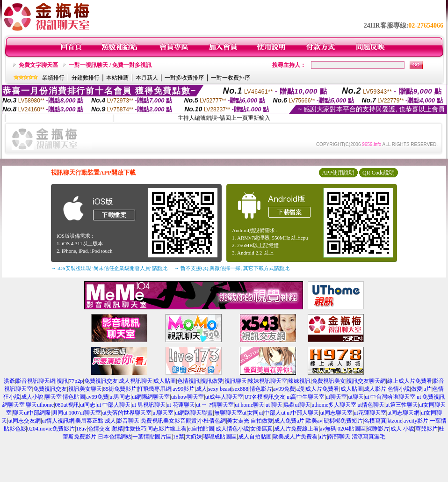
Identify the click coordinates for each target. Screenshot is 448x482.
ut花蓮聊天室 (370, 413)
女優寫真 (261, 429)
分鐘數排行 (86, 78)
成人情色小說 (232, 429)
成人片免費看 (322, 389)
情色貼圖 (74, 397)
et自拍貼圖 (201, 429)
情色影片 (261, 389)
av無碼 (328, 429)
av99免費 (284, 389)
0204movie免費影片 (51, 429)
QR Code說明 (379, 173)
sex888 (240, 389)
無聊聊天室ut (230, 413)
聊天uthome (40, 405)
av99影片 (184, 389)
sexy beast (220, 389)
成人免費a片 (289, 421)
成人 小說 (402, 429)
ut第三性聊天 (401, 405)
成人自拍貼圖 (255, 437)
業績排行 (53, 78)
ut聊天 (356, 397)
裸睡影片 (378, 429)
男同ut (60, 413)
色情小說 (399, 389)
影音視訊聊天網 (36, 381)
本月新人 (147, 78)
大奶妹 (194, 437)
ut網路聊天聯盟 (194, 413)
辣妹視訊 (299, 381)
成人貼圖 (165, 381)
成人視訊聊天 (136, 381)
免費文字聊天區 (38, 65)
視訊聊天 (236, 381)
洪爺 (9, 381)
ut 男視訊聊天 (149, 405)
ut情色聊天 (371, 405)
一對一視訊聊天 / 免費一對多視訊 (110, 65)
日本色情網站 (115, 437)
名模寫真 (375, 421)
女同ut (255, 413)
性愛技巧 (135, 429)
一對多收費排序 (184, 78)
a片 (427, 389)
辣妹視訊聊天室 (267, 381)
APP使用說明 (338, 173)
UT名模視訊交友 (265, 397)
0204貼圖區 (352, 429)
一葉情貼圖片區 (152, 437)
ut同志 (88, 405)
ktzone (395, 421)
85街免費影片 (120, 389)
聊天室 (53, 397)
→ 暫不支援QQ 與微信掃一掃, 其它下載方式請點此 (232, 268)
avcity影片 (416, 421)
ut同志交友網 (25, 421)
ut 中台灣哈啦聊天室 (390, 397)
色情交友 (99, 429)
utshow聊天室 (188, 397)
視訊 (62, 381)
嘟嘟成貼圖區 (220, 437)
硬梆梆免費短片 (343, 421)
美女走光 (238, 421)
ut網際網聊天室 (151, 397)
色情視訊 (188, 381)
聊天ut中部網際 (32, 413)
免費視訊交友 (101, 381)
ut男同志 (120, 397)
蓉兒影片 (426, 429)
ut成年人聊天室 (224, 397)
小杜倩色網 (212, 421)
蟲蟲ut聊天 (297, 405)
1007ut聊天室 (85, 413)
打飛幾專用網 (154, 389)
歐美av (314, 421)
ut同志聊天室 (336, 413)
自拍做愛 (262, 421)
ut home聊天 (249, 405)
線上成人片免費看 (410, 381)
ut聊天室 (336, 397)
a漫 (300, 389)
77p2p (76, 381)
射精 (117, 429)
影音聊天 (128, 421)
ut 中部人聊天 (114, 405)
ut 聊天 (274, 405)
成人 (202, 389)
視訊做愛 (212, 381)
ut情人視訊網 (58, 421)
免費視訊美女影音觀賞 (169, 421)
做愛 (417, 389)
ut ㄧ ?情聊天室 (215, 405)
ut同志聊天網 (403, 413)
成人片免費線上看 (296, 429)
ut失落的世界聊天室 (126, 413)
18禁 (179, 437)
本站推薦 (117, 78)
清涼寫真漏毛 (369, 437)
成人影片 (375, 389)
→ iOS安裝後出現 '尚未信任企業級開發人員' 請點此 (109, 268)
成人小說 (32, 397)
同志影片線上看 (167, 429)
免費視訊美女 (329, 381)
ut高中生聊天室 (306, 397)
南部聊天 (339, 437)
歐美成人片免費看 (295, 437)
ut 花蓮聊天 (181, 405)
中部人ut (275, 413)
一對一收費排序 (231, 78)
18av (81, 429)
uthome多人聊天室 (334, 405)
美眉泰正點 (89, 421)
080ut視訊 (67, 405)
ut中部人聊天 (303, 413)
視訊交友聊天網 (366, 381)
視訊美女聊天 (85, 389)
